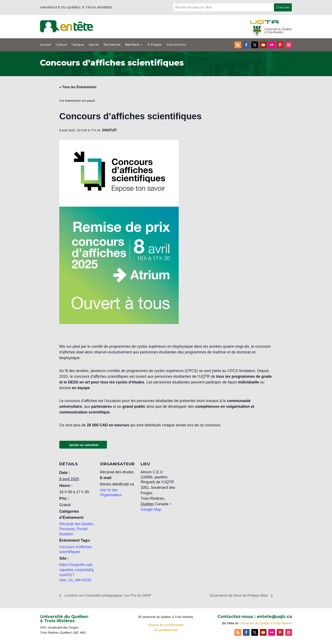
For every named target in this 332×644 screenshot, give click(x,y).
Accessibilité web (166, 630)
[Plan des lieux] (204, 484)
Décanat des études (76, 524)
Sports (94, 45)
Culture (61, 45)
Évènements (176, 45)
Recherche (112, 45)
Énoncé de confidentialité (166, 625)
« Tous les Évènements (78, 87)
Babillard (132, 45)
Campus (78, 45)
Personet (67, 529)
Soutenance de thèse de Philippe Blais (239, 595)
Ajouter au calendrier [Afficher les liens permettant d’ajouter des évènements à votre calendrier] (84, 445)
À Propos (155, 45)
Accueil (46, 45)
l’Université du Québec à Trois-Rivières (266, 623)
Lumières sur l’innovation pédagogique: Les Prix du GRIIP (107, 595)
